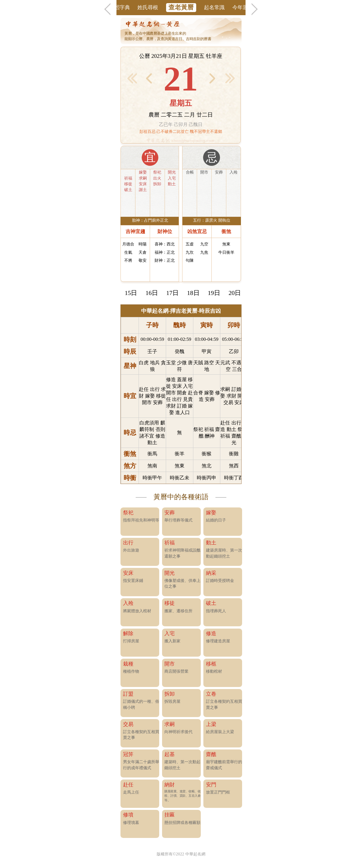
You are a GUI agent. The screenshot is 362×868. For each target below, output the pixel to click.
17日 (173, 293)
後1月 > (230, 78)
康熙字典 (120, 7)
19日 (214, 293)
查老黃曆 (181, 7)
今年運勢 (243, 7)
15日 (131, 293)
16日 (152, 293)
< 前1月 (132, 78)
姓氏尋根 (148, 7)
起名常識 (214, 7)
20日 (235, 293)
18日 (193, 293)
